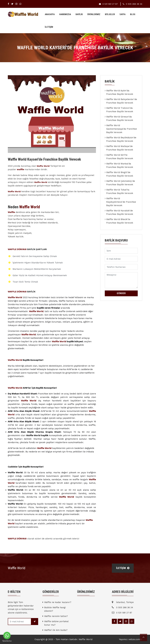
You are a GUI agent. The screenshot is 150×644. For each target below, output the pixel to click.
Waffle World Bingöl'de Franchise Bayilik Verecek (120, 174)
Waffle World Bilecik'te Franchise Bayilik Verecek (120, 221)
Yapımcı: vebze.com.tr (131, 639)
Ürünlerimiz (94, 14)
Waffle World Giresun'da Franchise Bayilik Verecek (120, 118)
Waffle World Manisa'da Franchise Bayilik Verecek (120, 165)
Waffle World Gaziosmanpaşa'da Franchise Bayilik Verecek (122, 129)
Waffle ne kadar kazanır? (58, 602)
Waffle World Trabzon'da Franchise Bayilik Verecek (120, 110)
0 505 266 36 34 (134, 4)
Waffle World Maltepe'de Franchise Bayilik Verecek (120, 148)
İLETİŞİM (49, 27)
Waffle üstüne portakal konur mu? (56, 623)
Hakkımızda (65, 14)
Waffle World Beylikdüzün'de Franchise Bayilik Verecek (121, 139)
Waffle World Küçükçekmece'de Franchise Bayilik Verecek (121, 202)
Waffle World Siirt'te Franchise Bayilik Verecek (120, 157)
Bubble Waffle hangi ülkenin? (55, 609)
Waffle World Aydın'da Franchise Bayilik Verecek (120, 92)
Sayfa (122, 14)
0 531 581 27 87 (110, 4)
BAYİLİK (79, 14)
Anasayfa (50, 14)
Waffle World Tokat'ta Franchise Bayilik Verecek (120, 191)
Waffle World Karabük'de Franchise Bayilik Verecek (120, 212)
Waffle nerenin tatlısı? (56, 616)
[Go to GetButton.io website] (7, 641)
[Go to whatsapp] (7, 635)
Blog (133, 14)
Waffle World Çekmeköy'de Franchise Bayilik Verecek (121, 183)
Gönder (121, 293)
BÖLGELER (110, 14)
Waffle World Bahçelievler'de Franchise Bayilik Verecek (122, 101)
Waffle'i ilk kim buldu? (56, 630)
